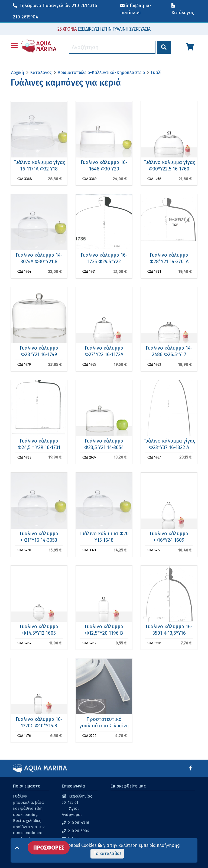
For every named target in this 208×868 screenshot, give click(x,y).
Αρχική (18, 72)
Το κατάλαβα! (107, 854)
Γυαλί (156, 72)
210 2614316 (55, 6)
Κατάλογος (41, 72)
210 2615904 (25, 17)
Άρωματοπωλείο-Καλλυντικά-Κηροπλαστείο (101, 72)
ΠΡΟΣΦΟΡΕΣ (49, 848)
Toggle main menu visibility (15, 44)
